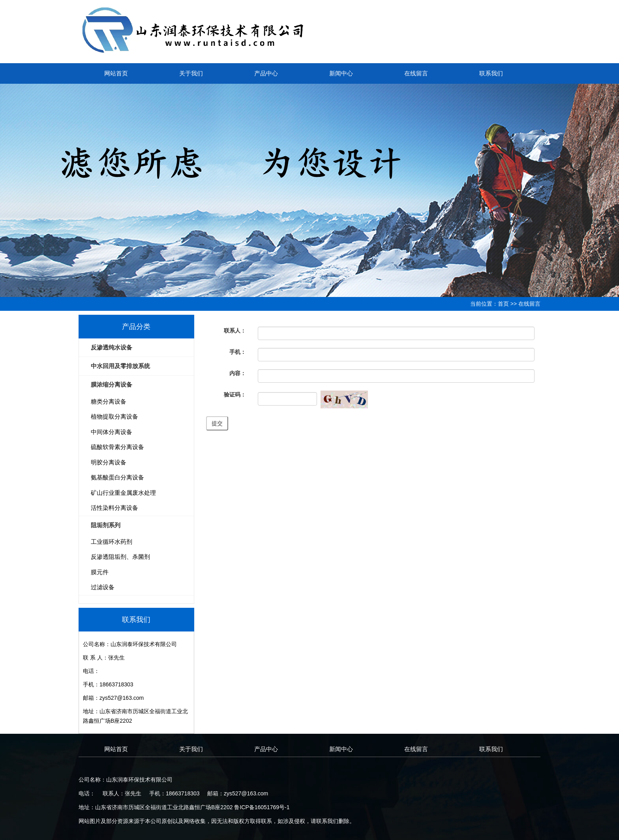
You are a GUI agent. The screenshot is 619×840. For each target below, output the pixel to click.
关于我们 (191, 73)
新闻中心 (341, 73)
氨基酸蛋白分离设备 (117, 477)
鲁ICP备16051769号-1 (262, 807)
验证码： (235, 395)
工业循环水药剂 (112, 542)
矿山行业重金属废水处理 (123, 493)
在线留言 (416, 73)
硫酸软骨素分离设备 (117, 447)
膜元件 (100, 572)
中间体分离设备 (112, 432)
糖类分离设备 (109, 401)
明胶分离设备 (109, 462)
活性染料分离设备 (114, 508)
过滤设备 (103, 587)
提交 (217, 423)
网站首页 (116, 73)
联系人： (235, 331)
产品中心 (266, 73)
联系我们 (491, 73)
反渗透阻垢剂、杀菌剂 (120, 557)
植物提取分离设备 (114, 416)
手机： (238, 352)
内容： (238, 373)
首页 (503, 304)
